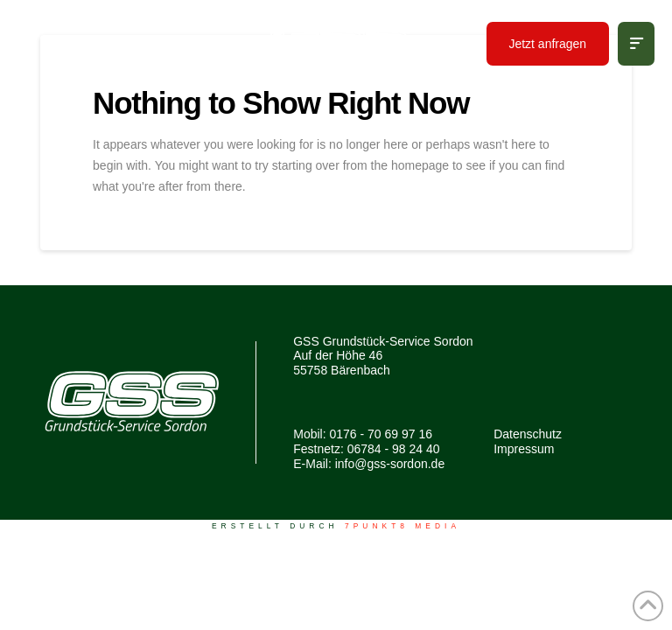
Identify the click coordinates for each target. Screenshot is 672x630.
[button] (636, 44)
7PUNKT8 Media (402, 526)
